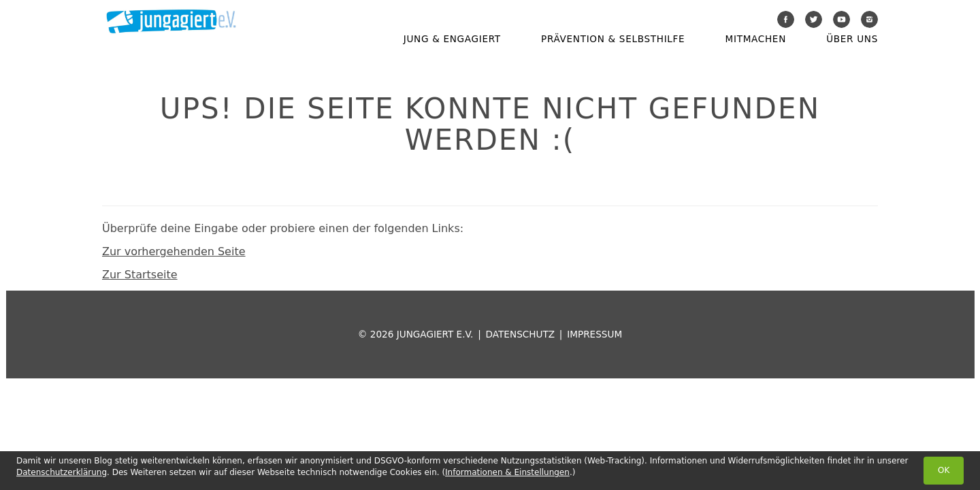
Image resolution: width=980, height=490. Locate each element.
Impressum (594, 334)
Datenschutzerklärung (62, 472)
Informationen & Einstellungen (507, 472)
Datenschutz (520, 334)
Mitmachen (756, 39)
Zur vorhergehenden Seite (174, 251)
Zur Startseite (140, 275)
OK (944, 470)
